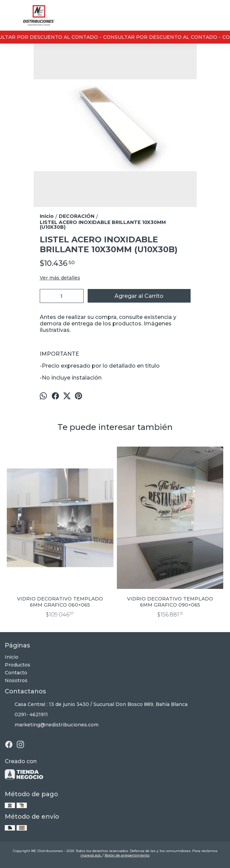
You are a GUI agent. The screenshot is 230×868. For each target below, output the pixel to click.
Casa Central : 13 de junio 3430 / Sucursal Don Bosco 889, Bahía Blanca (96, 705)
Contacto (16, 673)
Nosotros (16, 680)
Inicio (12, 657)
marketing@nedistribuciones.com (52, 725)
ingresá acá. (91, 855)
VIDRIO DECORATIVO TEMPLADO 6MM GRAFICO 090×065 (170, 602)
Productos (17, 665)
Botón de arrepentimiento (127, 855)
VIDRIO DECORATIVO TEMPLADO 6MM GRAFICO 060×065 (60, 602)
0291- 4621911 (26, 715)
